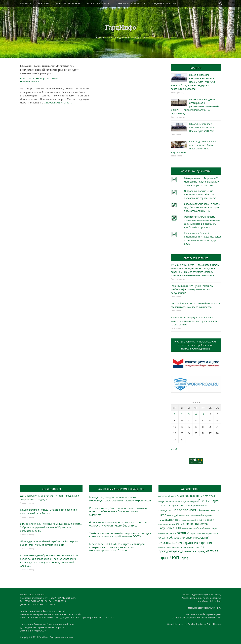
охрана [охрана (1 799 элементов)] (183, 533)
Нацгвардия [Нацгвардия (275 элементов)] (192, 501)
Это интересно (51, 489)
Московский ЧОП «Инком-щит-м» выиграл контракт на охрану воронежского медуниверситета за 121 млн (117, 547)
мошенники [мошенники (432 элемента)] (178, 524)
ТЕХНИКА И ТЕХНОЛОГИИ (131, 3)
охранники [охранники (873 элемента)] (207, 543)
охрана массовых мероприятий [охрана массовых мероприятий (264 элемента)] (204, 533)
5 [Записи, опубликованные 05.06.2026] (203, 414)
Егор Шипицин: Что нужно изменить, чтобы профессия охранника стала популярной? (192, 289)
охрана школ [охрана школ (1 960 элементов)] (170, 542)
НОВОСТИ (43, 3)
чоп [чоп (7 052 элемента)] (175, 557)
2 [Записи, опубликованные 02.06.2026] (182, 414)
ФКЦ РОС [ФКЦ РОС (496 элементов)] (174, 505)
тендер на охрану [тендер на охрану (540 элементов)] (194, 551)
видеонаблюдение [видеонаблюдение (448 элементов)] (201, 515)
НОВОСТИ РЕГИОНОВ (68, 3)
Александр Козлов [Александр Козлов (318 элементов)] (167, 496)
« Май (174, 449)
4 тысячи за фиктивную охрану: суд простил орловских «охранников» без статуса (118, 524)
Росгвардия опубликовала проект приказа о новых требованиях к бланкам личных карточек (118, 511)
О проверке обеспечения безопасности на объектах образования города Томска (200, 194)
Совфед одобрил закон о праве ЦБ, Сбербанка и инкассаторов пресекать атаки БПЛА (202, 207)
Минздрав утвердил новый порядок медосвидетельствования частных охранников (120, 499)
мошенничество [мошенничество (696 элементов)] (197, 524)
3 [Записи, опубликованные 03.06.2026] (189, 414)
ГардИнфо (120, 27)
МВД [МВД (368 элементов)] (184, 501)
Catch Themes (214, 624)
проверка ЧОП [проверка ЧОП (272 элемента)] (197, 547)
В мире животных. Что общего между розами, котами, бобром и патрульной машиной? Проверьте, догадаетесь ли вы (51, 527)
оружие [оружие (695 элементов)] (171, 533)
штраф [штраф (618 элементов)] (184, 558)
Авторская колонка (48, 78)
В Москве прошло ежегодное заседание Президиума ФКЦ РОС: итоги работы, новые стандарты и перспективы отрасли (193, 82)
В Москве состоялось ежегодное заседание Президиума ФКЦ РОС (202, 127)
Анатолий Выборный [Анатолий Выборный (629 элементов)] (191, 496)
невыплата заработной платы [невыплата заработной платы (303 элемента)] (196, 528)
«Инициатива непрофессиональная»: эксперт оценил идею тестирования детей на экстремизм (195, 321)
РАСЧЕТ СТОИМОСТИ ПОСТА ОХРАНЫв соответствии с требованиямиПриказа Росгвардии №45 (196, 345)
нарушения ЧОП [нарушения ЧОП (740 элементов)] (170, 528)
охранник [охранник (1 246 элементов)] (190, 543)
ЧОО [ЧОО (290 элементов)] (182, 506)
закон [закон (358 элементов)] (178, 520)
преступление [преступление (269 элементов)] (174, 547)
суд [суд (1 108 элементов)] (181, 551)
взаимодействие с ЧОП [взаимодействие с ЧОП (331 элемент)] (179, 515)
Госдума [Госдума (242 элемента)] (162, 501)
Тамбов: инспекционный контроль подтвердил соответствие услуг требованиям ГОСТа (120, 535)
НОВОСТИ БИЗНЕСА (98, 3)
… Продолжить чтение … (58, 103)
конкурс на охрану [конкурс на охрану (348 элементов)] (205, 520)
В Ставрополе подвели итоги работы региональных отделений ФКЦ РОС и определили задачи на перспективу (195, 106)
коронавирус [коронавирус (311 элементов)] (165, 524)
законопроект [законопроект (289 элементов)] (188, 520)
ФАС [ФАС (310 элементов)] (166, 505)
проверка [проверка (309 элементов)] (185, 547)
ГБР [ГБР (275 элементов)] (206, 496)
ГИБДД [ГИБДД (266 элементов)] (212, 496)
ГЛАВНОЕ (25, 3)
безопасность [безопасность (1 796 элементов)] (186, 510)
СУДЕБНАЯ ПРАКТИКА (164, 3)
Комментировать (32, 82)
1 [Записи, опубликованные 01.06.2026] (175, 414)
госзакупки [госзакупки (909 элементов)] (167, 519)
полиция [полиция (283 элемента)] (163, 547)
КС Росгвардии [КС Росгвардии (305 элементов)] (173, 501)
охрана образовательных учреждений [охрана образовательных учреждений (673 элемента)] (184, 538)
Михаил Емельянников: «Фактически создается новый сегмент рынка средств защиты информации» (50, 70)
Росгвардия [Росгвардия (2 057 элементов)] (209, 501)
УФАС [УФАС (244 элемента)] (161, 506)
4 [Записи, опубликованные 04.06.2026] (196, 414)
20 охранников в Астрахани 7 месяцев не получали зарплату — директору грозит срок (202, 182)
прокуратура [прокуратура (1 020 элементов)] (168, 551)
